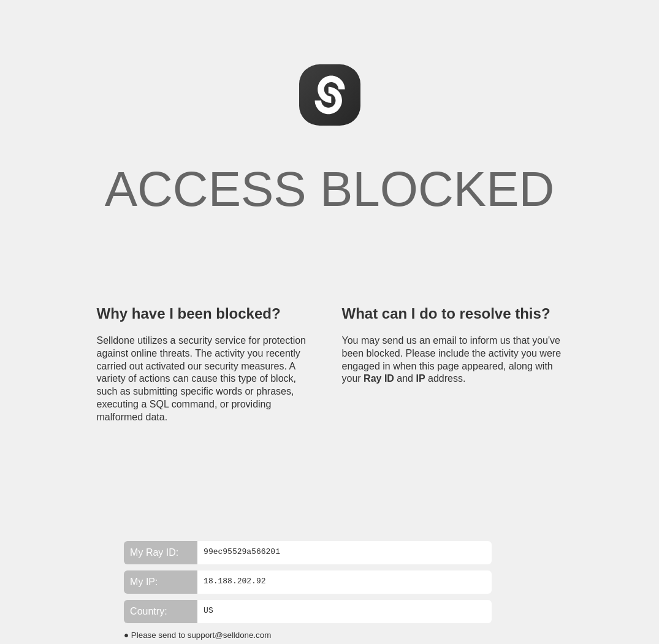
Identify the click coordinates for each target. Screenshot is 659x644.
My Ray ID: (154, 552)
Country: (148, 611)
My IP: (144, 582)
